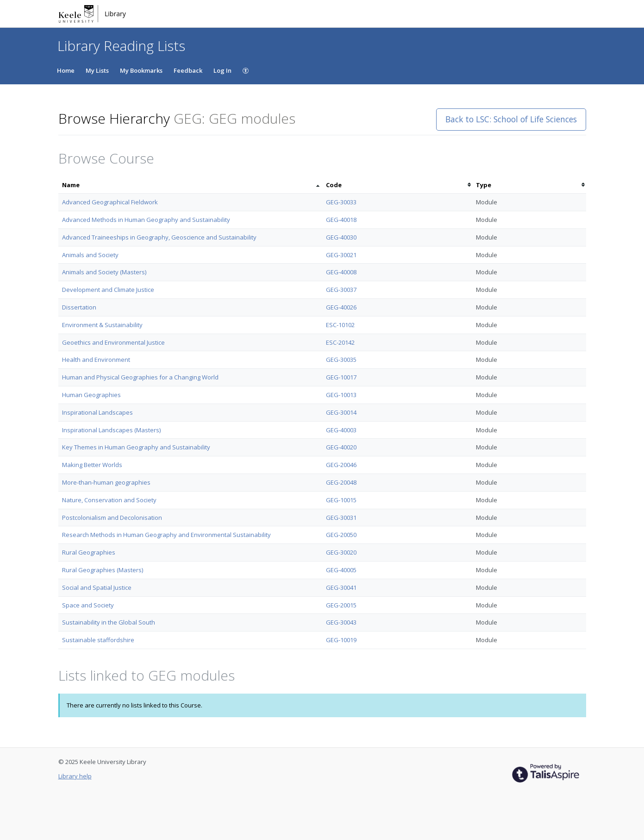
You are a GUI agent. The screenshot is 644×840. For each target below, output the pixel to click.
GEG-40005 (341, 570)
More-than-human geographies (106, 482)
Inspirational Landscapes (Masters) (111, 430)
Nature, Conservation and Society (109, 500)
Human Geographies (91, 395)
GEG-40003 (341, 430)
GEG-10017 (341, 377)
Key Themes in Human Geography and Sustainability (136, 447)
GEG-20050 (341, 535)
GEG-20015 (341, 605)
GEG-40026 (341, 307)
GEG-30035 (341, 360)
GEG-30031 (341, 518)
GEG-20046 (341, 465)
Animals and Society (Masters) (104, 272)
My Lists (97, 70)
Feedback (188, 70)
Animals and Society (90, 255)
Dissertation (79, 307)
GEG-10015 (341, 500)
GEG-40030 (341, 237)
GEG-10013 (341, 395)
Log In (222, 70)
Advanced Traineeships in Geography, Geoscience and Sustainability (159, 237)
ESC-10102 (340, 325)
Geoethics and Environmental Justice (113, 342)
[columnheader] (190, 185)
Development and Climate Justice (108, 290)
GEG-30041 (341, 587)
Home (66, 70)
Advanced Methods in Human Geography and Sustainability (146, 220)
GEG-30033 (341, 202)
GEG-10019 (341, 640)
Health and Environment (96, 360)
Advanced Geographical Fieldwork (110, 202)
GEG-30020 (341, 552)
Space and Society (88, 605)
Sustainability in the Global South (109, 622)
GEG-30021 (341, 255)
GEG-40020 (341, 447)
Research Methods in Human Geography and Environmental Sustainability (166, 535)
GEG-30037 (341, 290)
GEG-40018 (341, 220)
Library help (75, 776)
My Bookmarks (141, 70)
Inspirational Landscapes (97, 412)
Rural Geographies (89, 552)
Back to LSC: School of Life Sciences (511, 119)
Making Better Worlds (92, 465)
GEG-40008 (341, 272)
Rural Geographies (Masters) (103, 570)
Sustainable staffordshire (98, 640)
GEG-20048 (341, 482)
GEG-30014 (341, 412)
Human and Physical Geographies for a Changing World (140, 377)
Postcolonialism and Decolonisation (112, 518)
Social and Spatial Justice (97, 587)
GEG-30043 (341, 622)
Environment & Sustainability (102, 325)
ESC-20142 (340, 342)
